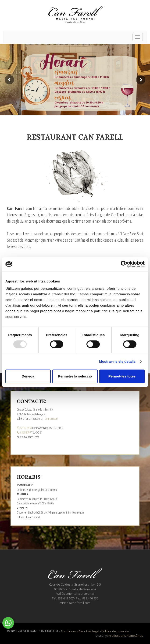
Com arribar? (51, 419)
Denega (28, 376)
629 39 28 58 (25, 428)
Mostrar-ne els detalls (117, 361)
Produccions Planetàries (126, 636)
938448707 (24, 432)
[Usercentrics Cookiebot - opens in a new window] (124, 264)
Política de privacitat (116, 631)
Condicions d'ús (72, 631)
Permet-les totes (122, 376)
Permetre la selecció (75, 376)
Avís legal (92, 631)
